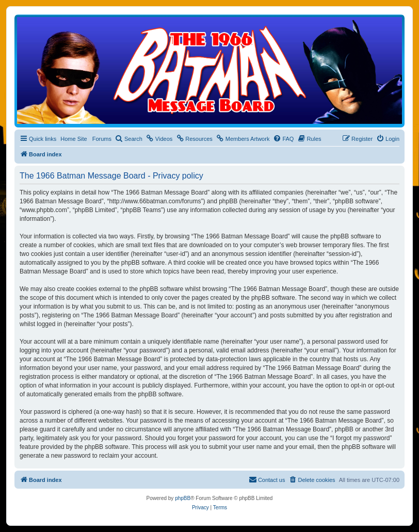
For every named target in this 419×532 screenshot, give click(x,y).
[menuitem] (129, 139)
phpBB (183, 498)
